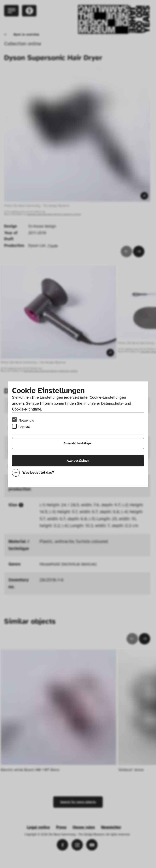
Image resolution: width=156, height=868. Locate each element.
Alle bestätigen (78, 461)
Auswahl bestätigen (78, 443)
